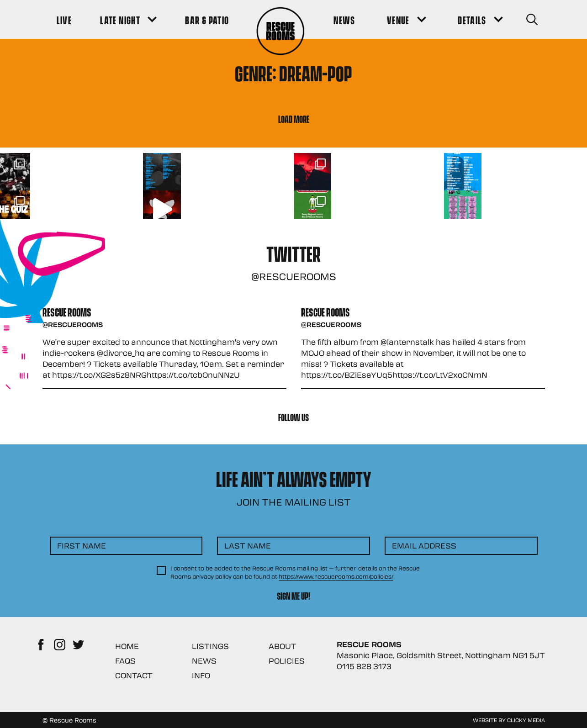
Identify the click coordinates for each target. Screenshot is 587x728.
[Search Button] (532, 19)
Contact (134, 675)
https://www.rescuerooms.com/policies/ (336, 576)
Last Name (248, 546)
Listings (210, 646)
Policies (287, 661)
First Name (82, 546)
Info (201, 675)
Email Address (424, 546)
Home (127, 646)
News (204, 661)
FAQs (125, 661)
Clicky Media (526, 720)
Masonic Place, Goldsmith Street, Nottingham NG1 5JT (441, 655)
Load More (294, 119)
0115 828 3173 (364, 666)
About (283, 646)
